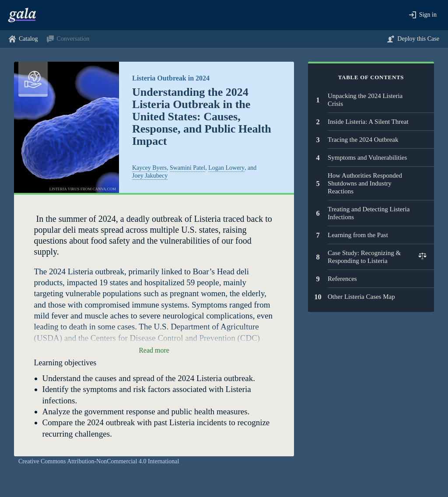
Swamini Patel (187, 168)
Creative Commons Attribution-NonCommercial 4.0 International (99, 461)
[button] (423, 15)
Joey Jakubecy (150, 176)
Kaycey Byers (149, 168)
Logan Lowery (226, 168)
